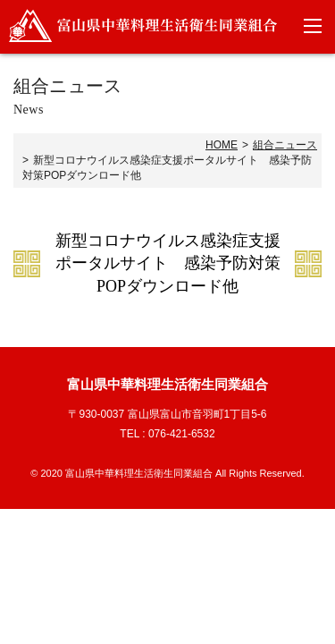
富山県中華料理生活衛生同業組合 (143, 25)
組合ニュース (285, 145)
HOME (222, 145)
